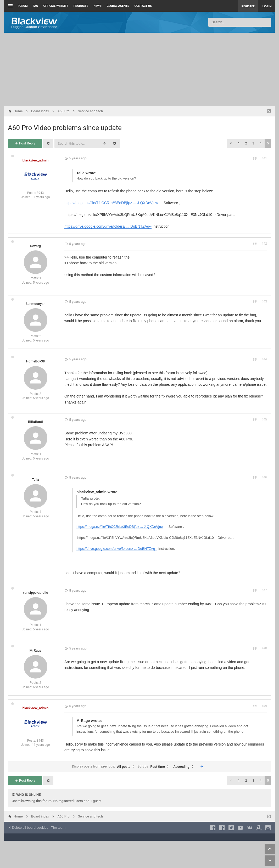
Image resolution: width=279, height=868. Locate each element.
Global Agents (118, 6)
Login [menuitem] (267, 6)
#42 (264, 244)
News (97, 6)
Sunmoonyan (35, 304)
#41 (264, 158)
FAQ (36, 6)
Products (81, 6)
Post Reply (25, 143)
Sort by (154, 767)
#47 (264, 590)
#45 (264, 419)
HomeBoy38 (36, 361)
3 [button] (253, 143)
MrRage (36, 650)
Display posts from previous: (104, 767)
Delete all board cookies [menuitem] (28, 828)
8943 (40, 193)
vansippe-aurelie (36, 593)
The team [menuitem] (58, 828)
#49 (264, 706)
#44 (264, 359)
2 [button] (246, 143)
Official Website (56, 6)
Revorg (35, 246)
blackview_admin (36, 160)
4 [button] (261, 143)
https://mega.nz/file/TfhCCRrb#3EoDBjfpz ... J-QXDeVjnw (111, 203)
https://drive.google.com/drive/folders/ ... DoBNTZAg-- (108, 226)
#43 (264, 301)
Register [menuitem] (248, 6)
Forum (23, 6)
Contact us (143, 6)
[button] (231, 143)
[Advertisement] (139, 69)
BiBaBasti (35, 422)
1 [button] (239, 143)
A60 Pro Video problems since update (65, 128)
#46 (264, 477)
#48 (264, 648)
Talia (36, 480)
